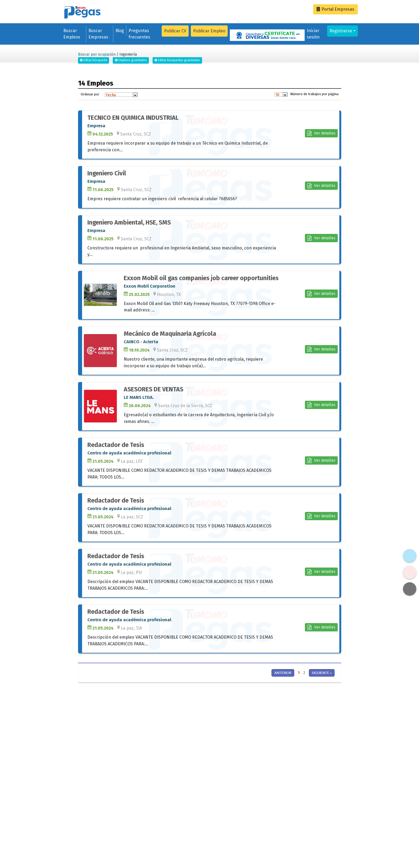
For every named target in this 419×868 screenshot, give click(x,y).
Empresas (335, 9)
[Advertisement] (142, 723)
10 (277, 95)
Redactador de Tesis (116, 445)
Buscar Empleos (72, 34)
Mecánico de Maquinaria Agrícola (170, 334)
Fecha (111, 95)
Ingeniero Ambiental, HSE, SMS (129, 223)
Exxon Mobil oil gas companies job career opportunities (201, 278)
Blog (120, 31)
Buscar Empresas (98, 34)
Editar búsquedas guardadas (177, 60)
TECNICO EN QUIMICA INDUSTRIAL (133, 118)
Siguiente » (322, 673)
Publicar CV (175, 31)
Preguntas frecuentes (139, 34)
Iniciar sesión (313, 34)
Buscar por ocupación (97, 54)
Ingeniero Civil (107, 173)
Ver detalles (321, 133)
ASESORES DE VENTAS (154, 389)
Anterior (283, 673)
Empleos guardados (131, 60)
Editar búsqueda (94, 60)
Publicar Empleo (209, 31)
